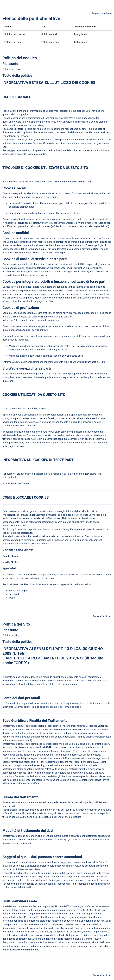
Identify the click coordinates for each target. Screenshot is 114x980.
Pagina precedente (102, 13)
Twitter (25, 484)
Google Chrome (11, 556)
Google (6, 484)
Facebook (16, 484)
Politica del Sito (13, 42)
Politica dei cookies (15, 34)
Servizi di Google (18, 591)
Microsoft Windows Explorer (18, 550)
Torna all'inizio (102, 616)
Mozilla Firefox (11, 562)
